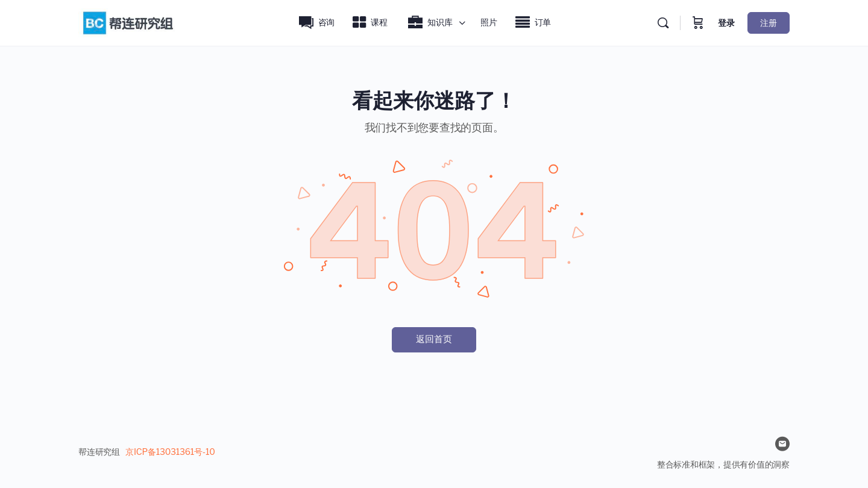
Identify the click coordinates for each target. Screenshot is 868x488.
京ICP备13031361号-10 (170, 452)
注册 (769, 23)
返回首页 (434, 339)
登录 (726, 23)
